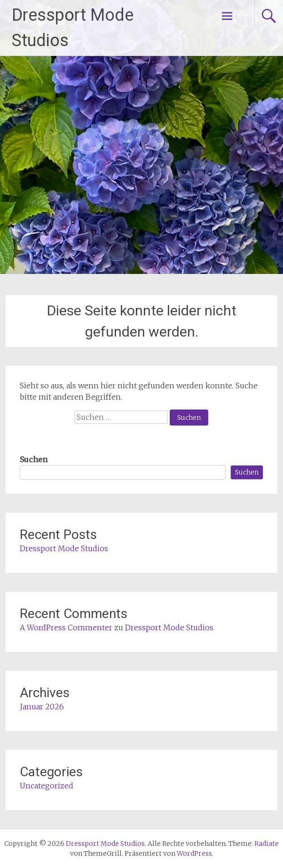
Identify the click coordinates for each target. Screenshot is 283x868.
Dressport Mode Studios (64, 548)
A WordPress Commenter (66, 627)
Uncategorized (47, 786)
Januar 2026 (42, 707)
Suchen (34, 459)
